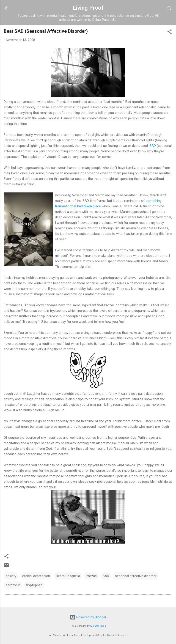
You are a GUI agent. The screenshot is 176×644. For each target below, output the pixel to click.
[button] (170, 32)
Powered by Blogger (88, 617)
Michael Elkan (98, 626)
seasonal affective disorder (136, 576)
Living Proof (88, 8)
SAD (153, 146)
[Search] (170, 9)
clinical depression (36, 576)
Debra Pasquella (68, 576)
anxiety (11, 576)
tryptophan (34, 585)
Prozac (91, 576)
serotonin (13, 585)
